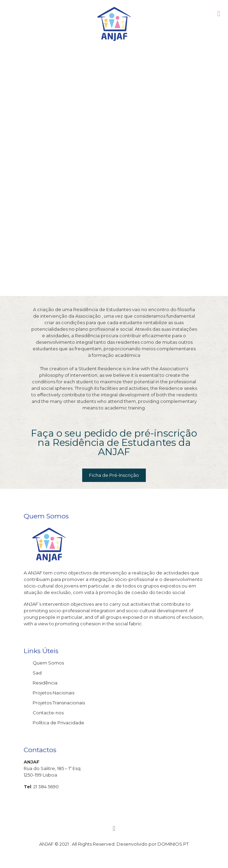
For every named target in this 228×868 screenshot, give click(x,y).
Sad (37, 673)
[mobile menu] (219, 14)
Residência (45, 683)
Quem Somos (48, 663)
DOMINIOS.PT (173, 844)
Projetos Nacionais (53, 693)
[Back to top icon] (114, 828)
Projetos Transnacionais (59, 703)
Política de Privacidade (58, 723)
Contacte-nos (48, 713)
